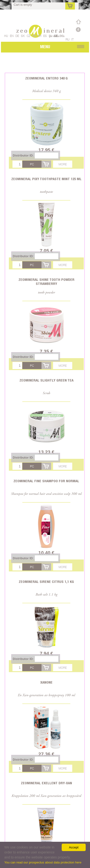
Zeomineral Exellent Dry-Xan (46, 783)
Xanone (46, 682)
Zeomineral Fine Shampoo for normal (46, 481)
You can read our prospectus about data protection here (43, 862)
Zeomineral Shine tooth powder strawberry (46, 282)
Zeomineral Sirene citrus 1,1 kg (46, 582)
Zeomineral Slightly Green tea (46, 380)
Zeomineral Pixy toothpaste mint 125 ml (46, 179)
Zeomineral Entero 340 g (46, 78)
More (63, 164)
